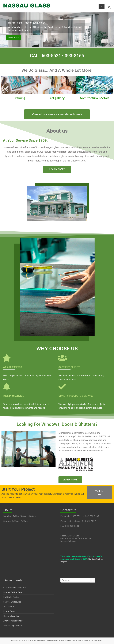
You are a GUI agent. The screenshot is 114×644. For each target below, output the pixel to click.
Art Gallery (9, 606)
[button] (7, 89)
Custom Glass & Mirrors (15, 587)
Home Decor (9, 611)
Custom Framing (11, 616)
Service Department (13, 625)
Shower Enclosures (12, 602)
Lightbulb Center (11, 597)
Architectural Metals (13, 621)
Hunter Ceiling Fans (13, 592)
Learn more (13, 38)
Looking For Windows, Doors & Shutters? (57, 424)
